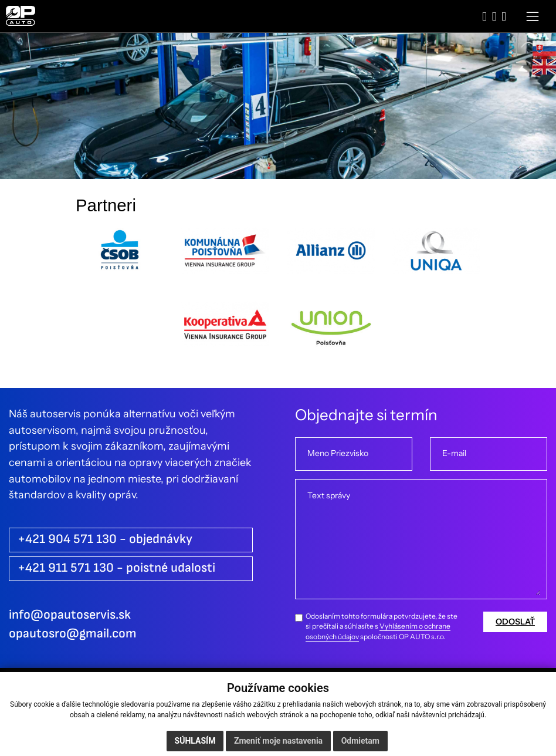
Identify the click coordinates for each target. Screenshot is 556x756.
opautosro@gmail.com (73, 634)
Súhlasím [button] (195, 741)
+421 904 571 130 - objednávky (105, 539)
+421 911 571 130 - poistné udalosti (116, 568)
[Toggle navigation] (533, 16)
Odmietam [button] (360, 741)
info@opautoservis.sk (70, 615)
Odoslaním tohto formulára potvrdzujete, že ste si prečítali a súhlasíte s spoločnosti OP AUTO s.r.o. (382, 627)
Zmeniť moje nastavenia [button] (278, 741)
